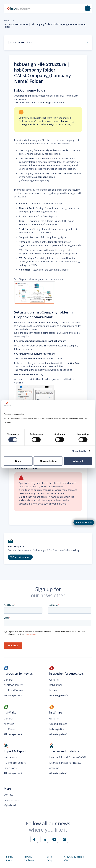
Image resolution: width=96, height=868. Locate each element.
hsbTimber (56, 685)
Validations (10, 757)
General (8, 680)
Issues (53, 690)
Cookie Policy (50, 858)
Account (54, 768)
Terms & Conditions (29, 858)
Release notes (12, 800)
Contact (8, 795)
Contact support (20, 557)
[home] (18, 8)
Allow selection (48, 461)
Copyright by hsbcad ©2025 (74, 858)
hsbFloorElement (14, 690)
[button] (88, 8)
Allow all (78, 461)
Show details (79, 451)
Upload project (58, 724)
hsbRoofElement (14, 685)
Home (7, 21)
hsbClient (9, 729)
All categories (13, 696)
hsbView (9, 724)
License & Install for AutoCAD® (68, 757)
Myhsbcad (10, 805)
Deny (18, 461)
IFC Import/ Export (15, 763)
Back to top (83, 522)
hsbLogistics (57, 729)
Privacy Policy (10, 858)
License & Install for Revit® (65, 763)
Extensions (10, 768)
